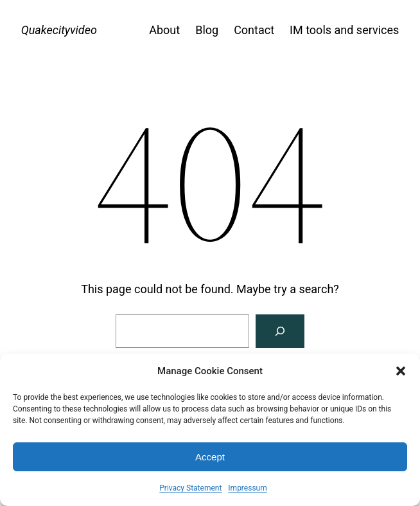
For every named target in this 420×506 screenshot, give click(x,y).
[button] (401, 371)
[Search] (280, 331)
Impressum (247, 488)
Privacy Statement (190, 488)
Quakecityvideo (59, 30)
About (164, 30)
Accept (210, 457)
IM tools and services (344, 30)
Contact (254, 30)
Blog (207, 30)
